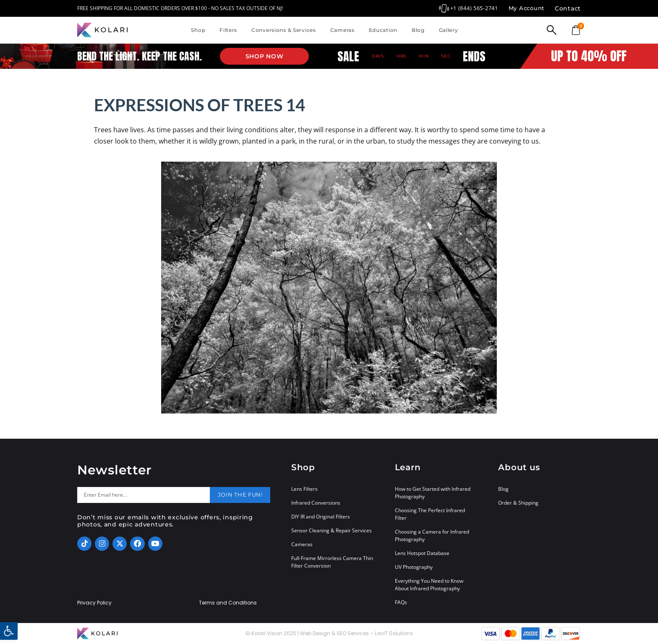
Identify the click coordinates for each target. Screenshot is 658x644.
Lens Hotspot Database (422, 553)
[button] (9, 631)
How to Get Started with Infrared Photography (433, 493)
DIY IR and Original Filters (321, 517)
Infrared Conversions (316, 503)
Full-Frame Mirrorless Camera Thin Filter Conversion (332, 562)
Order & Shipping (518, 503)
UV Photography (414, 567)
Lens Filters (304, 489)
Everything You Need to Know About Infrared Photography (429, 585)
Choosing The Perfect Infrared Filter (430, 514)
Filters (228, 30)
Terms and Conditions (228, 603)
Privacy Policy (94, 603)
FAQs (401, 602)
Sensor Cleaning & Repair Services (332, 530)
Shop (198, 30)
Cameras (342, 30)
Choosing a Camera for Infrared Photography (432, 535)
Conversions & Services (284, 30)
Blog (418, 30)
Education (383, 30)
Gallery (449, 30)
